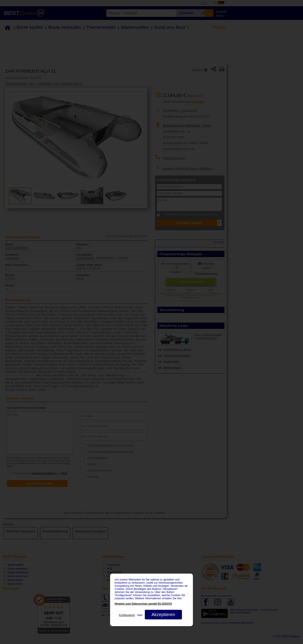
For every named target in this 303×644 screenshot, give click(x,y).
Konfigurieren (127, 615)
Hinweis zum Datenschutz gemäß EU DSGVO (143, 604)
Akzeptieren (163, 614)
